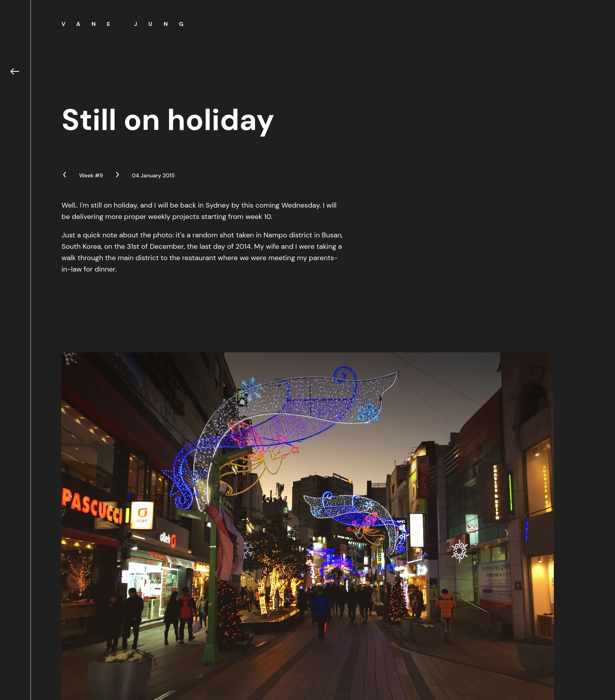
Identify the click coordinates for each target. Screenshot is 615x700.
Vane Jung (128, 24)
